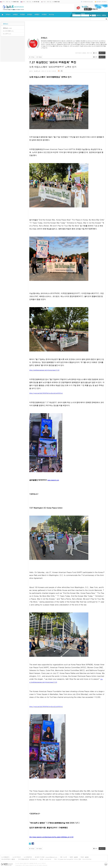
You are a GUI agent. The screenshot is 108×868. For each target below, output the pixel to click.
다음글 (39, 57)
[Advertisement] (13, 49)
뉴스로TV (6, 34)
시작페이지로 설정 (88, 2)
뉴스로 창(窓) (7, 31)
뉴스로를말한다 (5, 857)
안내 (95, 53)
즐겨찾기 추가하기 (102, 2)
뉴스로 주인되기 (17, 857)
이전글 (32, 57)
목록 (95, 57)
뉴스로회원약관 (28, 857)
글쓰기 (102, 53)
